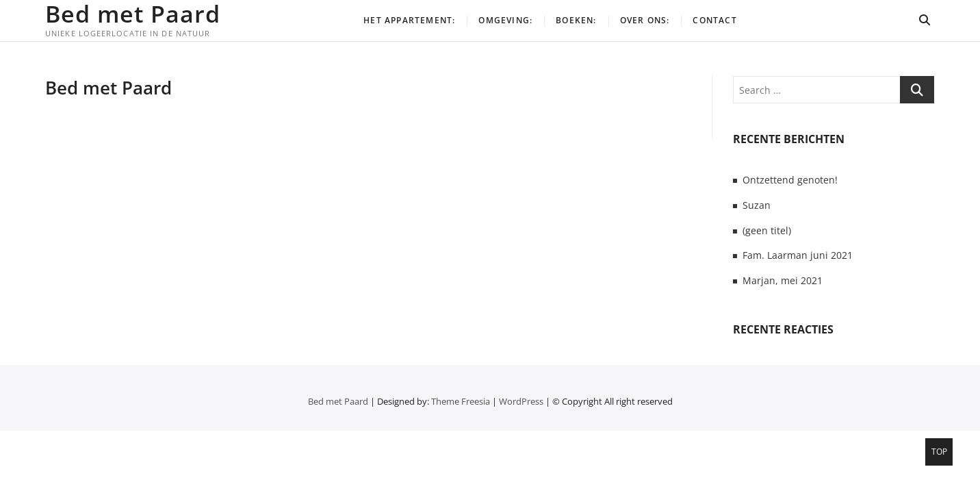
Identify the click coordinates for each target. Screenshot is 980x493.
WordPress (521, 401)
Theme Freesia (461, 401)
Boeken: (576, 20)
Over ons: (645, 20)
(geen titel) (767, 230)
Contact (714, 20)
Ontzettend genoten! (790, 180)
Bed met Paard (133, 14)
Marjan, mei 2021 (783, 280)
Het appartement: (409, 20)
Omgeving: (505, 20)
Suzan (757, 205)
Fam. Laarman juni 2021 (798, 255)
